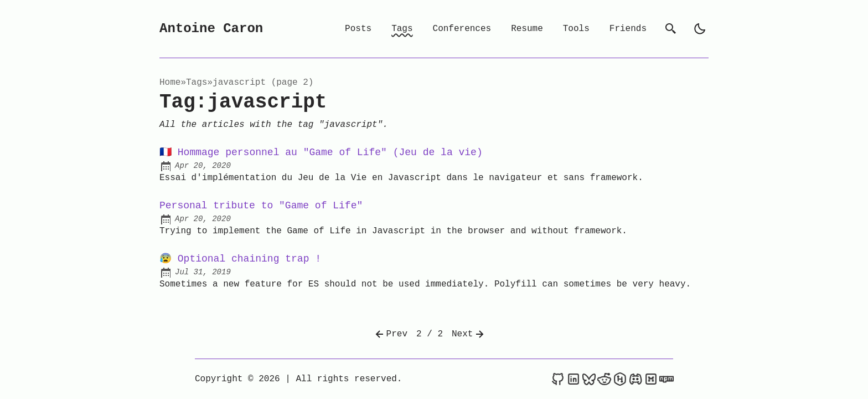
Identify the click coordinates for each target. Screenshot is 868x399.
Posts (358, 29)
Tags (402, 29)
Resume (527, 29)
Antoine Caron (211, 29)
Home (170, 83)
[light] (700, 29)
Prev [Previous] (390, 334)
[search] (671, 29)
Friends (628, 29)
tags (197, 83)
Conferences (462, 29)
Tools (576, 29)
